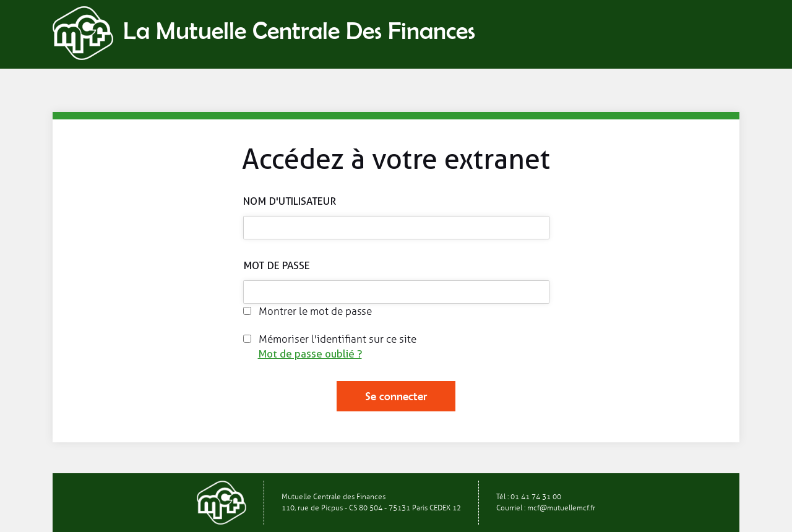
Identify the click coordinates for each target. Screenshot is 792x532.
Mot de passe (277, 265)
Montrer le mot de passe (308, 311)
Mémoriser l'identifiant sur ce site (330, 339)
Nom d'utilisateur (290, 201)
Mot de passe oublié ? (310, 354)
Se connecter (396, 396)
